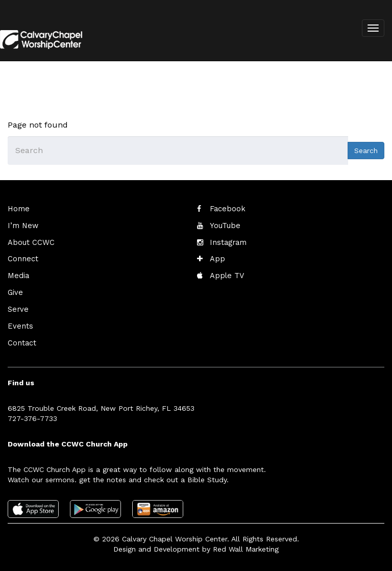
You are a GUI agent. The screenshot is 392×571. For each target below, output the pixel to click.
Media (18, 274)
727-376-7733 (32, 414)
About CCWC (30, 241)
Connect (22, 258)
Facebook (227, 209)
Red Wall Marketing (246, 545)
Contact (21, 339)
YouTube (224, 225)
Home (18, 209)
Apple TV (226, 274)
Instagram (227, 241)
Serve (17, 307)
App (217, 258)
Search (366, 151)
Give (15, 290)
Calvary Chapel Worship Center (175, 535)
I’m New (22, 225)
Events (19, 323)
